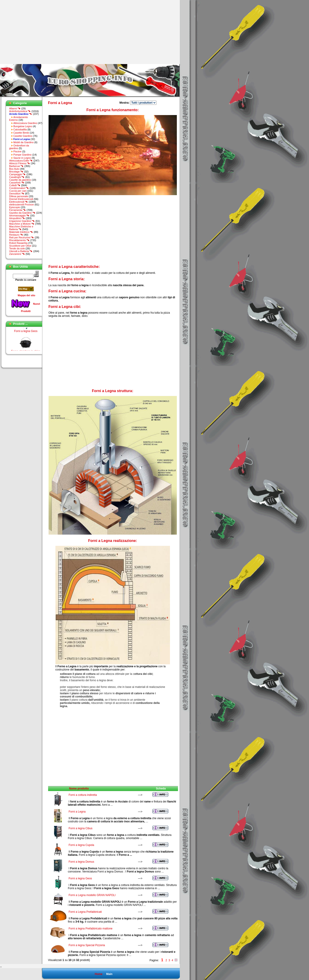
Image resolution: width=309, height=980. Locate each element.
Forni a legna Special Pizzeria (87, 945)
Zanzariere (17, 254)
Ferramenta (18, 210)
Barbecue (16, 166)
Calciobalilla (20, 129)
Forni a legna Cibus (81, 828)
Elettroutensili (19, 202)
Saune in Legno (22, 158)
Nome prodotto (79, 789)
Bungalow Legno (23, 126)
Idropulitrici (17, 218)
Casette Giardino (23, 136)
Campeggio (17, 174)
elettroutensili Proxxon (22, 205)
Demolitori (17, 194)
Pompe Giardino (22, 155)
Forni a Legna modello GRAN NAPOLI (92, 895)
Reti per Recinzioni (22, 237)
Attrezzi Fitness (20, 163)
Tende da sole (17, 248)
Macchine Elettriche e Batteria (21, 228)
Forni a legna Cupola (81, 845)
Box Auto (14, 169)
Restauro (16, 235)
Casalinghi (17, 177)
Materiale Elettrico (21, 232)
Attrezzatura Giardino (25, 123)
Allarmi (15, 108)
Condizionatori (19, 188)
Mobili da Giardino (23, 142)
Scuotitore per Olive (20, 246)
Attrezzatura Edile (21, 161)
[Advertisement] (38, 32)
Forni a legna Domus (81, 862)
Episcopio (15, 207)
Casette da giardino (20, 180)
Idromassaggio (19, 215)
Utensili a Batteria (21, 251)
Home (98, 974)
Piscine (17, 151)
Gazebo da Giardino (22, 213)
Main (109, 974)
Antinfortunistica (20, 111)
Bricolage (16, 172)
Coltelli (15, 185)
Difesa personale (19, 196)
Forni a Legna (77, 812)
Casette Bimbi (21, 133)
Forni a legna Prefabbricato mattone (91, 929)
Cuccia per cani (18, 191)
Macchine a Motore (22, 224)
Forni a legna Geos (26, 333)
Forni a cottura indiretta (83, 795)
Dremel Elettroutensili (21, 199)
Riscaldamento (19, 240)
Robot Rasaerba (18, 243)
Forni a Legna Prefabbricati (85, 912)
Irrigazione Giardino (22, 221)
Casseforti (17, 183)
